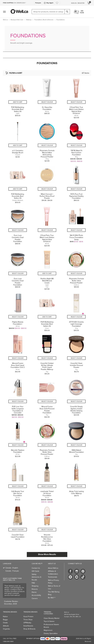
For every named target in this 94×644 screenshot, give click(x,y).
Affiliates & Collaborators (53, 572)
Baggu (5, 620)
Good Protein (28, 617)
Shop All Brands (29, 629)
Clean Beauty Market (52, 618)
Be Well (52, 598)
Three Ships (28, 620)
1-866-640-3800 (8, 641)
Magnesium (48, 630)
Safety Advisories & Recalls (36, 577)
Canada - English (12, 568)
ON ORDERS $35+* (15, 3)
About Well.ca (53, 568)
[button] (47, 63)
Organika (6, 629)
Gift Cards (35, 571)
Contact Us (36, 568)
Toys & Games (49, 621)
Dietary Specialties (51, 633)
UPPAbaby (27, 623)
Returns (35, 589)
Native (5, 617)
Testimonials (53, 577)
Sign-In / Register (78, 3)
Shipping (35, 586)
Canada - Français (12, 571)
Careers (35, 598)
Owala (5, 623)
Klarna (34, 592)
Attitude (6, 626)
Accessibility (36, 595)
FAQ (33, 583)
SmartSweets (28, 626)
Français (38, 3)
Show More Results (47, 554)
